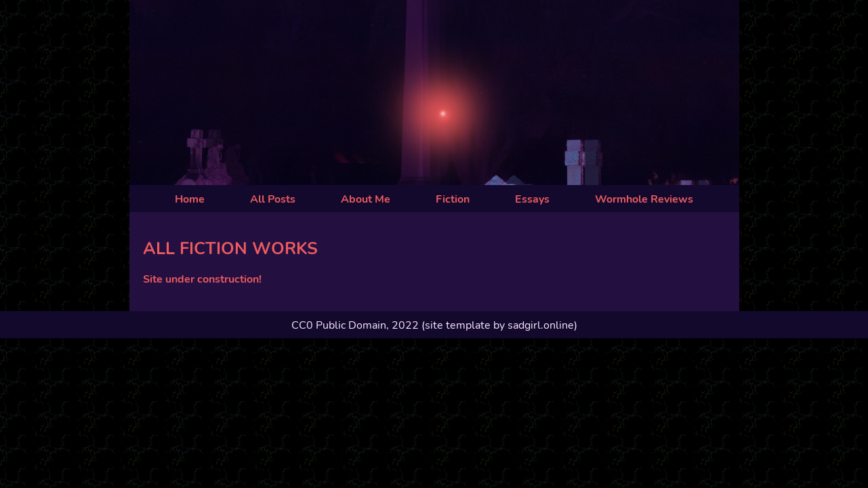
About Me (366, 199)
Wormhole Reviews (644, 199)
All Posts (273, 199)
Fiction (453, 199)
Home (190, 199)
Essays (532, 199)
